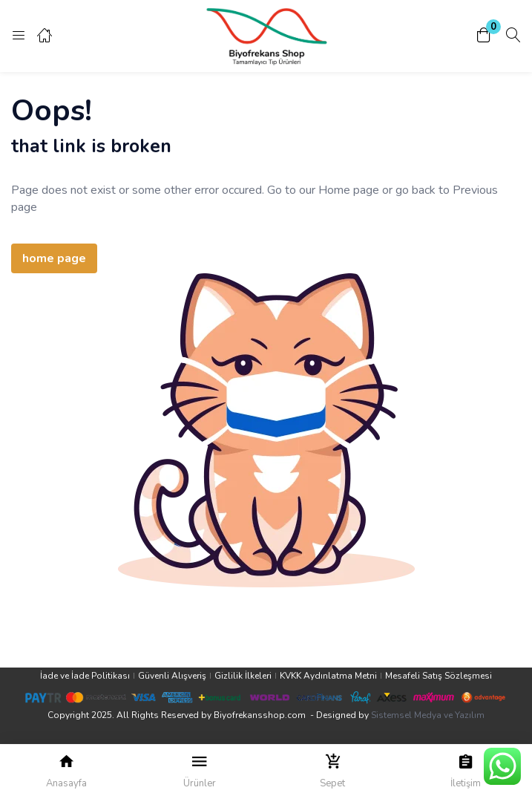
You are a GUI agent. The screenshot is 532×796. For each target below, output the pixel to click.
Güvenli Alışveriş (172, 676)
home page (54, 258)
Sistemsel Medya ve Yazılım (428, 715)
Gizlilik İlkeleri (243, 676)
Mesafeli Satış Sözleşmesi (439, 676)
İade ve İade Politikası (85, 676)
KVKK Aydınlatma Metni (328, 676)
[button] (484, 36)
